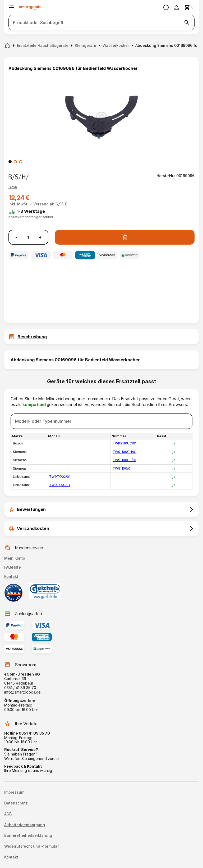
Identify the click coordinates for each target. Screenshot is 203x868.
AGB (8, 814)
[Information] (166, 7)
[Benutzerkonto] (177, 7)
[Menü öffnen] (12, 7)
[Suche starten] (187, 23)
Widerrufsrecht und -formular (31, 846)
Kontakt (11, 576)
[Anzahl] (28, 237)
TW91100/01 (122, 468)
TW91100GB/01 (124, 460)
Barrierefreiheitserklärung (28, 835)
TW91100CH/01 (124, 452)
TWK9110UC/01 (124, 443)
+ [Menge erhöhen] (40, 237)
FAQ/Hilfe (13, 567)
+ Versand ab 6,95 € (48, 204)
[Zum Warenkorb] (189, 7)
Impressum (14, 792)
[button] (13, 187)
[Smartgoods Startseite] (30, 8)
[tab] (101, 337)
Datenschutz (16, 803)
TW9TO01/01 (59, 485)
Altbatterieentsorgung (25, 825)
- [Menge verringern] (16, 237)
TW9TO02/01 (60, 477)
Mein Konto (15, 558)
